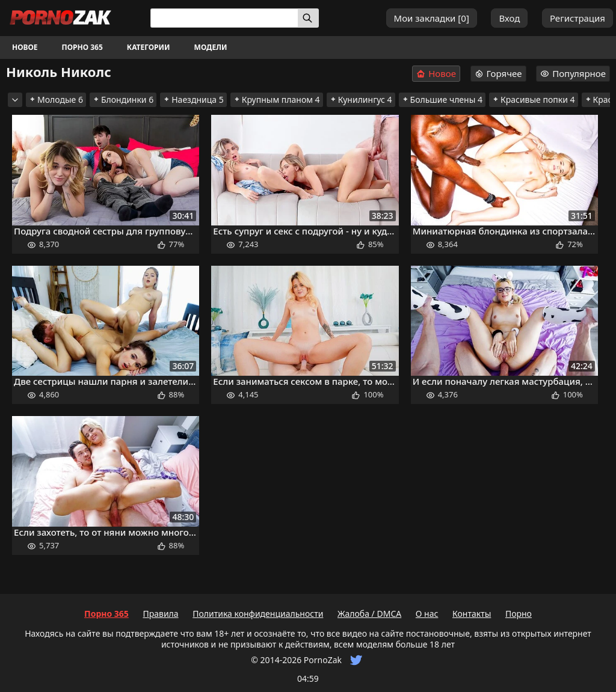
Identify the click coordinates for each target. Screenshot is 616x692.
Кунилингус (361, 100)
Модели (211, 47)
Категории (149, 47)
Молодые (56, 100)
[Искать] (308, 18)
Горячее (498, 73)
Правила (160, 614)
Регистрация (577, 18)
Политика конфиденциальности (258, 614)
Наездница (193, 100)
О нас (427, 614)
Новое (25, 47)
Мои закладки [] (432, 18)
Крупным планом (277, 100)
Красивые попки (534, 100)
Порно (519, 614)
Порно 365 (82, 47)
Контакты (472, 614)
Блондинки (123, 100)
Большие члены (442, 100)
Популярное (573, 73)
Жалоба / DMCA (369, 614)
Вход (509, 18)
